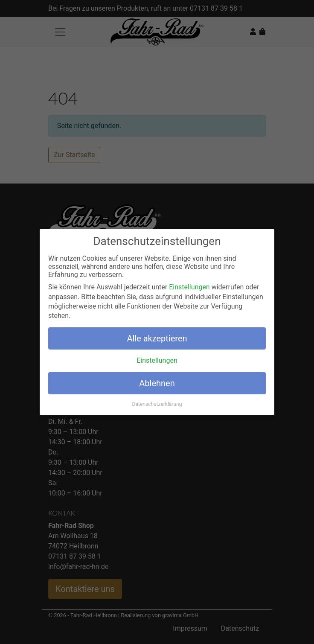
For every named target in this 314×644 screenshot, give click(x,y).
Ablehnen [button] (157, 383)
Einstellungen (189, 287)
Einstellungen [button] (157, 360)
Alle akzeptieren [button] (157, 338)
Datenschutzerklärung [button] (157, 404)
